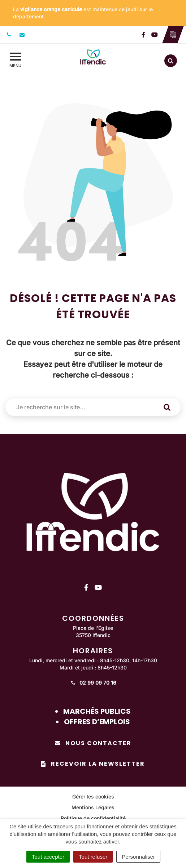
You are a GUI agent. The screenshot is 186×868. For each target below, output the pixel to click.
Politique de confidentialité (93, 818)
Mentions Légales (93, 807)
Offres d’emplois (97, 722)
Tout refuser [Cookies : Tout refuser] (93, 857)
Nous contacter (93, 743)
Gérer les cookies (93, 796)
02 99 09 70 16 (93, 683)
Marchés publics (97, 711)
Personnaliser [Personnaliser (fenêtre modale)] (138, 857)
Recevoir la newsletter (93, 764)
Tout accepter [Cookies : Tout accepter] (48, 857)
